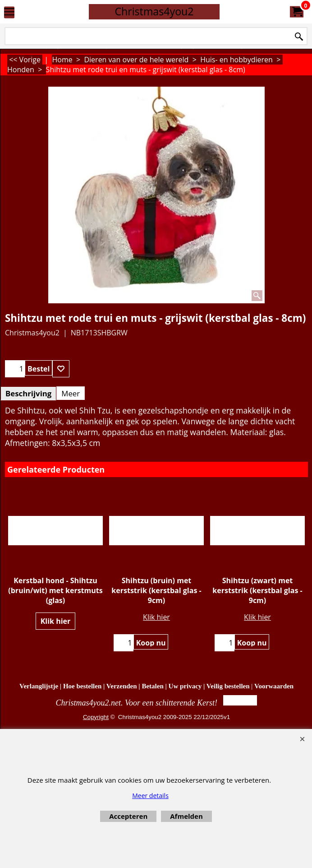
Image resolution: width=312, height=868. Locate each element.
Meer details (150, 796)
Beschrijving (28, 393)
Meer (71, 393)
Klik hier (56, 621)
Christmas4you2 (154, 11)
